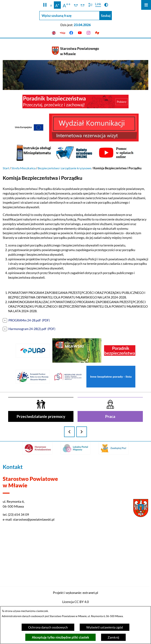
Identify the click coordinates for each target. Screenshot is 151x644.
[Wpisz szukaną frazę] (69, 16)
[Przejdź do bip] (63, 33)
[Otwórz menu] (146, 5)
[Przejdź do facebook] (71, 33)
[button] (45, 5)
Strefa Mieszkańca (23, 168)
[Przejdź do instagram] (89, 33)
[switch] (76, 5)
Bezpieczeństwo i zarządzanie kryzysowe (64, 168)
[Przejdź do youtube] (80, 33)
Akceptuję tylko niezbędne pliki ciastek (60, 637)
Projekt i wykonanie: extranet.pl (75, 593)
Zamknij (113, 637)
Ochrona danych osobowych (48, 627)
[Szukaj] (106, 16)
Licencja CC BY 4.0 (76, 602)
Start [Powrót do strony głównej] (6, 168)
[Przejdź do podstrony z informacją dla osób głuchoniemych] (97, 33)
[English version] (54, 33)
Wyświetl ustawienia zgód (105, 627)
